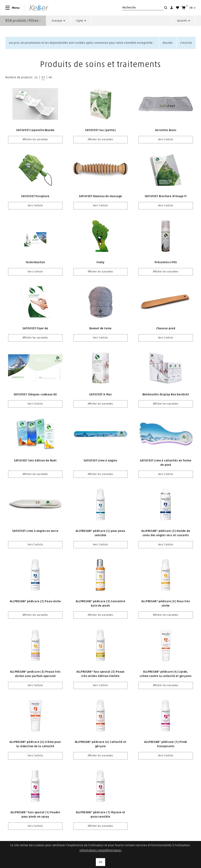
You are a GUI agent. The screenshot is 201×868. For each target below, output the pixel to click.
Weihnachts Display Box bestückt (166, 394)
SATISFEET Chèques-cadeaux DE (35, 394)
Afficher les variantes (35, 140)
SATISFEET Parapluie (35, 196)
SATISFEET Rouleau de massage (100, 196)
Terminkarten (35, 262)
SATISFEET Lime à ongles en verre (35, 531)
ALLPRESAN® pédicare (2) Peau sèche (35, 601)
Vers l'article (166, 140)
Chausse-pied (166, 328)
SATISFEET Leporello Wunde (35, 130)
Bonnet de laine (100, 328)
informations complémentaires (100, 850)
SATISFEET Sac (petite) (100, 130)
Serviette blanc (166, 130)
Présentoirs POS (166, 262)
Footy (100, 262)
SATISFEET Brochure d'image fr (166, 196)
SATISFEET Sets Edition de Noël (35, 461)
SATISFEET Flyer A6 (35, 328)
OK (100, 862)
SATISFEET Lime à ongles (100, 461)
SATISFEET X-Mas (100, 394)
